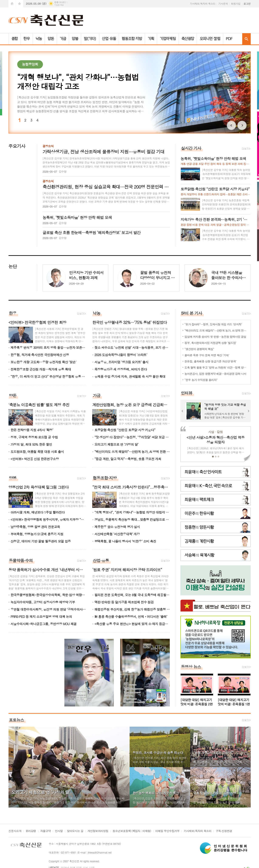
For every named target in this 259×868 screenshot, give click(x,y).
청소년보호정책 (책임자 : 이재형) (132, 831)
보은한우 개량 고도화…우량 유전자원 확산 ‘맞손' (44, 362)
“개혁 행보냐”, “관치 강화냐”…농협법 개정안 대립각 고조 (132, 512)
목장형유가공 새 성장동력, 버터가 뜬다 (121, 369)
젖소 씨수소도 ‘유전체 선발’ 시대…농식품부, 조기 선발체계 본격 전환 (132, 347)
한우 (27, 39)
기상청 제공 (59, 5)
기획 (151, 39)
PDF (229, 39)
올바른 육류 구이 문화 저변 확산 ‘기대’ (207, 355)
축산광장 (188, 39)
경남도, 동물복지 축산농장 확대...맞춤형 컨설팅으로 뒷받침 (132, 519)
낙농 (39, 39)
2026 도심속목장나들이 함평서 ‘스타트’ (121, 355)
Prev (231, 125)
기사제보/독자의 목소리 (202, 4)
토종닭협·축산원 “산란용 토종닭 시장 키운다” (125, 430)
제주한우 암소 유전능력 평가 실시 (117, 527)
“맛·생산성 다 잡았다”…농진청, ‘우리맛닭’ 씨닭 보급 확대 (132, 437)
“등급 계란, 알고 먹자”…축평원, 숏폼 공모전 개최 (128, 459)
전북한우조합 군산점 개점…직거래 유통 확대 (41, 369)
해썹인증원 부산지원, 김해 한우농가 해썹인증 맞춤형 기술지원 (132, 609)
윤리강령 (31, 831)
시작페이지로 (12, 4)
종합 (15, 39)
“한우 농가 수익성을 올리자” (201, 380)
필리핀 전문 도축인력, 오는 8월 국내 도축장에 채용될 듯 (132, 595)
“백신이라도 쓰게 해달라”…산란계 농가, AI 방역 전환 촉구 (132, 452)
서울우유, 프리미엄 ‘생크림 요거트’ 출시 (121, 362)
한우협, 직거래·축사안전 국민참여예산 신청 (40, 355)
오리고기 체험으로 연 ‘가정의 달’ (116, 444)
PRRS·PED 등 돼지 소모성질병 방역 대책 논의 (41, 617)
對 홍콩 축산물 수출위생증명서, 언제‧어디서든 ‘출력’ (131, 617)
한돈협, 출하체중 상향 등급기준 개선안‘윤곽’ (210, 361)
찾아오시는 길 (75, 831)
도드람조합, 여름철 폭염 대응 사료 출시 (37, 452)
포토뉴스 (16, 720)
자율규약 (46, 831)
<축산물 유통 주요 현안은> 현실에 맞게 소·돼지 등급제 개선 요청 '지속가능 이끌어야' (132, 624)
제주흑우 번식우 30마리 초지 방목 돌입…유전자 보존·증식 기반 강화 (48, 347)
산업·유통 (109, 39)
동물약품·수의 (21, 560)
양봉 (75, 39)
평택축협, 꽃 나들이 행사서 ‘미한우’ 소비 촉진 (125, 541)
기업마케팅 (168, 39)
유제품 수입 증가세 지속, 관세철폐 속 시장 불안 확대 (130, 376)
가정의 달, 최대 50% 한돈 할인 (31, 444)
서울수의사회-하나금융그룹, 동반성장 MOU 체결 (44, 624)
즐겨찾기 (20, 4)
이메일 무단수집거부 (167, 831)
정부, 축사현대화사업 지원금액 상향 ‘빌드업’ (210, 343)
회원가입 (236, 4)
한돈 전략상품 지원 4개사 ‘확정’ (32, 430)
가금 (63, 39)
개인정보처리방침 (98, 831)
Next (242, 125)
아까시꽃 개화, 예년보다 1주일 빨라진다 (38, 512)
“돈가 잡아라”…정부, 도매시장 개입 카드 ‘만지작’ (213, 324)
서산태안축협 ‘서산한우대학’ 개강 (117, 534)
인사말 (59, 831)
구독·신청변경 (224, 831)
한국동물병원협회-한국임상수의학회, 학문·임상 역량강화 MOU (48, 595)
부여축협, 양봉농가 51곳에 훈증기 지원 (37, 534)
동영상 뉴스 (191, 667)
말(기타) (90, 39)
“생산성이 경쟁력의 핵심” (199, 349)
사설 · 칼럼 (216, 432)
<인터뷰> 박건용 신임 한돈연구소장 (35, 459)
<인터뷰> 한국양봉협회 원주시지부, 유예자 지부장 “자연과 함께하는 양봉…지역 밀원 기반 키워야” (48, 519)
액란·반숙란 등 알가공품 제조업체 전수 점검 (124, 602)
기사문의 (223, 4)
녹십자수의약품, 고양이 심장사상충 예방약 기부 (43, 602)
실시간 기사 (191, 148)
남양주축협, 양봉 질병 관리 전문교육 (35, 527)
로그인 (247, 4)
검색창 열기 (246, 39)
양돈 (51, 39)
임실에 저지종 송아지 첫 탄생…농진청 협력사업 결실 (215, 337)
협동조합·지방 (132, 39)
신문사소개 (15, 831)
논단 (13, 266)
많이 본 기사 (191, 313)
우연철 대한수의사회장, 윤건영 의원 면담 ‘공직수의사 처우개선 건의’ (48, 609)
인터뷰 (187, 393)
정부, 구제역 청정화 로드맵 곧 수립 (34, 437)
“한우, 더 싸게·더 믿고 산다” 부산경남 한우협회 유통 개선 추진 (48, 376)
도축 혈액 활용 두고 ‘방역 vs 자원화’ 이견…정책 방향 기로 (216, 367)
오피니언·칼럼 (210, 39)
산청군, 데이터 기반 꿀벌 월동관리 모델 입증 (41, 541)
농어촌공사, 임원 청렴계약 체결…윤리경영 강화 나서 (215, 374)
